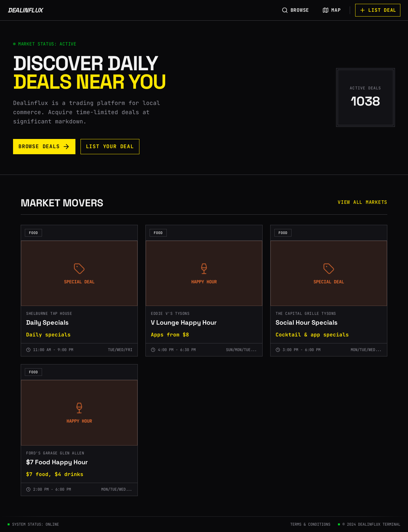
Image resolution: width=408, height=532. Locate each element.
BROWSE (295, 10)
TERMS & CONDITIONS (310, 524)
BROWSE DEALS (44, 147)
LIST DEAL (378, 10)
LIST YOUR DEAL (110, 146)
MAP (331, 10)
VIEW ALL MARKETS (362, 202)
